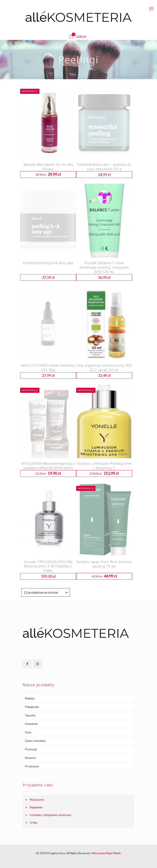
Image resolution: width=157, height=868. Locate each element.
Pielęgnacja (32, 707)
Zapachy (30, 715)
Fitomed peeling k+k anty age (48, 263)
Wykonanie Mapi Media (106, 853)
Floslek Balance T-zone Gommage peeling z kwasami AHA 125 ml (104, 267)
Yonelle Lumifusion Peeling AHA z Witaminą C (104, 466)
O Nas (34, 823)
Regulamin (36, 807)
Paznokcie (31, 724)
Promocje (31, 749)
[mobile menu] (151, 8)
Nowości (30, 758)
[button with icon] (27, 664)
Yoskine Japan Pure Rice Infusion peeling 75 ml (104, 564)
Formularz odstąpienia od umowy (50, 815)
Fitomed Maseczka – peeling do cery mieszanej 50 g (104, 167)
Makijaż (30, 698)
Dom (28, 732)
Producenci (32, 766)
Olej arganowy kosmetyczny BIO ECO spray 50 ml (104, 368)
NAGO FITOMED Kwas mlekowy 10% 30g (48, 368)
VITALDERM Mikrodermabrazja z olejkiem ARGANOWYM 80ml (48, 466)
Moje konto (37, 800)
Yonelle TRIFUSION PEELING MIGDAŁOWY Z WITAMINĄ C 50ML (48, 566)
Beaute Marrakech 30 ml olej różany (48, 167)
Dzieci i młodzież (35, 741)
